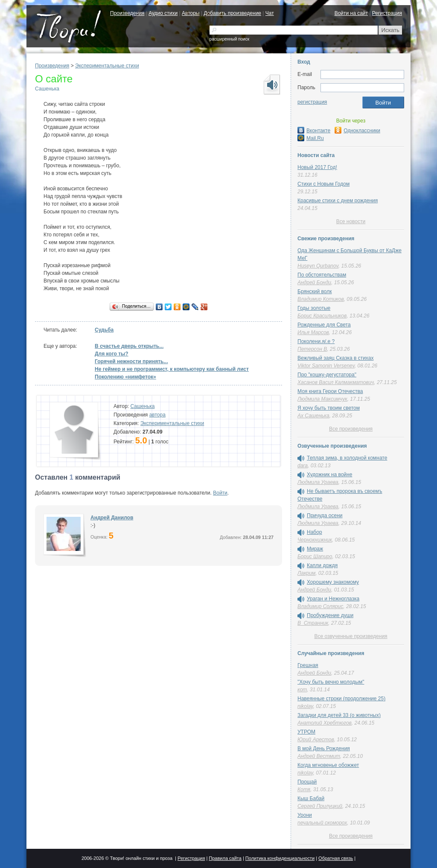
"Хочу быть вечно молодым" (331, 682)
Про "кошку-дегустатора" (327, 375)
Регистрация (387, 13)
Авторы (191, 13)
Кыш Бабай (311, 798)
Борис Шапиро (315, 556)
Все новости (351, 221)
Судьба (104, 330)
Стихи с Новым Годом (323, 184)
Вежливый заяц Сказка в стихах (335, 358)
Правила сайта (225, 858)
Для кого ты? (112, 354)
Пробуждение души (330, 615)
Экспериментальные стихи (107, 66)
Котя (304, 789)
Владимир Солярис (320, 606)
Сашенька (47, 89)
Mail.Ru (311, 138)
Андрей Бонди (314, 283)
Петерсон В (312, 349)
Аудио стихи (163, 13)
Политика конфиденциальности (280, 858)
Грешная (308, 665)
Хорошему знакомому (333, 582)
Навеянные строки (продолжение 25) (341, 699)
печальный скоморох (322, 823)
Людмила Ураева (318, 482)
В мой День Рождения (324, 749)
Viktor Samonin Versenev (326, 366)
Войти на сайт (351, 13)
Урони (305, 815)
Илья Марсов (313, 332)
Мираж (315, 549)
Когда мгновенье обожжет (328, 765)
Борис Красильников (322, 316)
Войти (220, 493)
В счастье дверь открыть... (129, 346)
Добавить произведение (232, 13)
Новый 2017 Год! (317, 167)
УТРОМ (306, 732)
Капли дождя (322, 565)
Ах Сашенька (313, 416)
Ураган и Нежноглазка (333, 599)
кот (302, 690)
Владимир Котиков (321, 299)
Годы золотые (314, 308)
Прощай (307, 782)
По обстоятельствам (322, 275)
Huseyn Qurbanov (318, 266)
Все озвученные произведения (351, 636)
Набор (315, 532)
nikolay (305, 706)
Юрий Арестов (316, 740)
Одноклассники (357, 131)
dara (303, 466)
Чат (270, 13)
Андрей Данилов (112, 518)
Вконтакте (314, 131)
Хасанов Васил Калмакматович (336, 382)
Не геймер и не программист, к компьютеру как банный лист (172, 369)
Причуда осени (325, 516)
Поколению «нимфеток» (125, 377)
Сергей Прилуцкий (320, 806)
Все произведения (351, 429)
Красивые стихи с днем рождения (338, 201)
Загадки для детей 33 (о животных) (339, 715)
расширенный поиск (229, 39)
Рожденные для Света (324, 325)
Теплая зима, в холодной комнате (347, 458)
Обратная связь (336, 858)
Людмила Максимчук (322, 399)
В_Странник (313, 623)
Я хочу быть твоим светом (329, 408)
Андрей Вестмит (319, 756)
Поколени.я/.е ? (316, 341)
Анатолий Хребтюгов (325, 723)
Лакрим (306, 573)
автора (157, 415)
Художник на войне (329, 475)
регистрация (312, 102)
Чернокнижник (315, 540)
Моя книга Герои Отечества (330, 391)
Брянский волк (315, 291)
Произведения (127, 13)
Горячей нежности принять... (131, 361)
